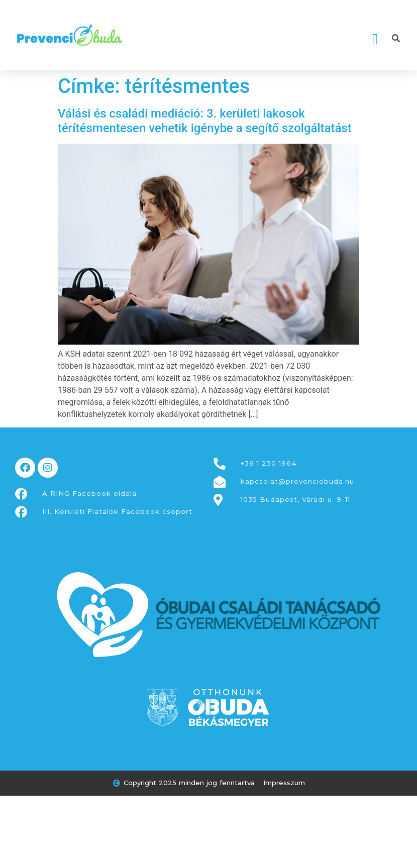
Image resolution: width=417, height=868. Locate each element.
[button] (375, 39)
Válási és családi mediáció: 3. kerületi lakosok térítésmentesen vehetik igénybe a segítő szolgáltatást (205, 121)
